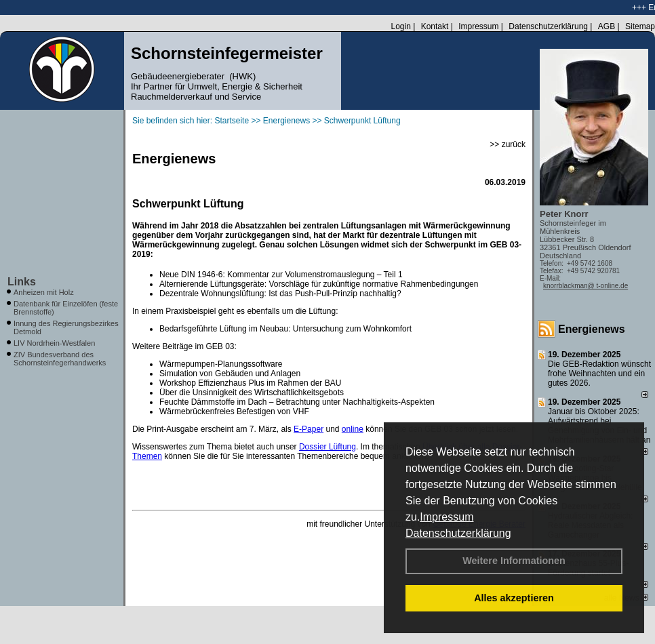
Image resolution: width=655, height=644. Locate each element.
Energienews (592, 329)
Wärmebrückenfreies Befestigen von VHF (234, 411)
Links (22, 282)
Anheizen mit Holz (44, 292)
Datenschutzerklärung (458, 533)
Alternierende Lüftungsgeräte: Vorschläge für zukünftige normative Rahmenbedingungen (319, 284)
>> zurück (508, 144)
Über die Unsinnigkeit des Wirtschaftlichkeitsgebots (252, 393)
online (353, 429)
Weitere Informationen (514, 561)
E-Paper (309, 429)
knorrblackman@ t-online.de (585, 286)
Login (400, 26)
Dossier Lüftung (327, 447)
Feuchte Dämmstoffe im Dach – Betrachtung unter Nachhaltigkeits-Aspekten (297, 402)
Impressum (446, 517)
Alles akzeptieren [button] (514, 598)
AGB (607, 26)
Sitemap (640, 26)
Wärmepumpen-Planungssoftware (221, 364)
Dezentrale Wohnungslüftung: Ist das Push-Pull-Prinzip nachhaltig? (280, 294)
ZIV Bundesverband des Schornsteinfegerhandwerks (60, 359)
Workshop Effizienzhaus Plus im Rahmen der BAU (250, 383)
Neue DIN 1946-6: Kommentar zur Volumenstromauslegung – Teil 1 (281, 275)
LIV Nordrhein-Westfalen (54, 343)
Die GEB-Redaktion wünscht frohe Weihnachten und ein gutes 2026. (599, 374)
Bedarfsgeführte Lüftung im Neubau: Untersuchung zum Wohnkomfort (285, 329)
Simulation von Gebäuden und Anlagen (230, 374)
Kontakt (435, 26)
